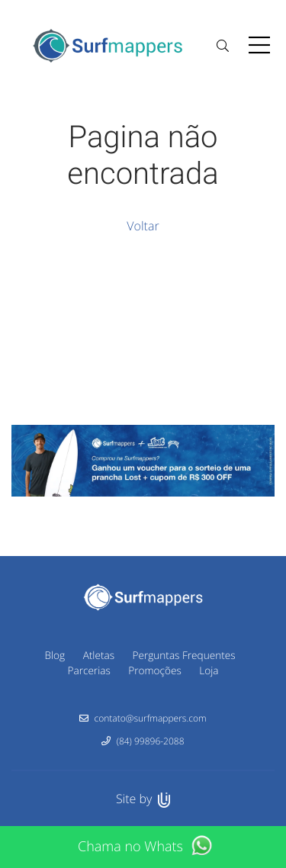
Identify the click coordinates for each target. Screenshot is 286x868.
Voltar (143, 226)
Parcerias (89, 670)
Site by (143, 799)
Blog (55, 655)
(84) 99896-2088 (151, 741)
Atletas (99, 655)
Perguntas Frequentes (184, 655)
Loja (209, 670)
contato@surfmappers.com (151, 718)
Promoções (154, 670)
